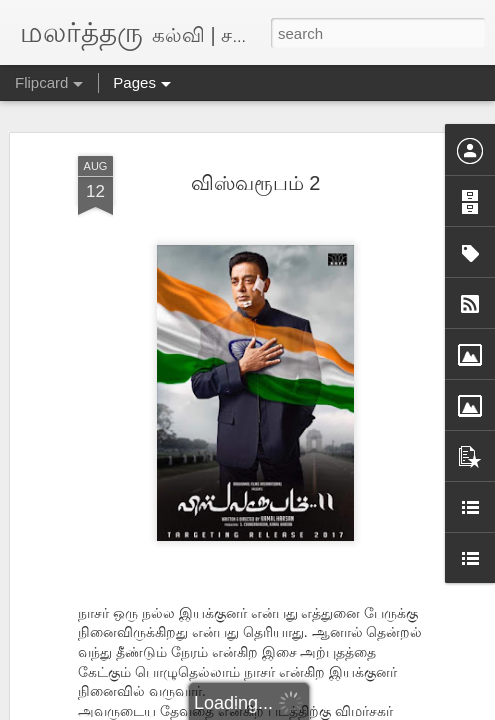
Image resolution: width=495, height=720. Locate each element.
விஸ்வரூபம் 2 (256, 183)
